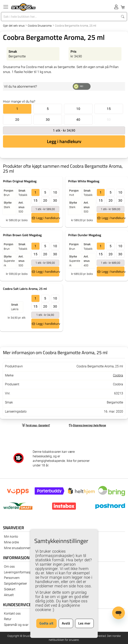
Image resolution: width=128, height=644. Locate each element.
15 (109, 109)
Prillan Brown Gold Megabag (22, 235)
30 (48, 120)
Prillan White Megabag (84, 181)
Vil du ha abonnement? (21, 86)
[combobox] (60, 17)
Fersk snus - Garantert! (38, 425)
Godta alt (46, 623)
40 (78, 120)
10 (78, 109)
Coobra (118, 375)
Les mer (84, 623)
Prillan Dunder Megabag (85, 235)
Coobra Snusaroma (40, 26)
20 (17, 120)
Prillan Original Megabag (20, 181)
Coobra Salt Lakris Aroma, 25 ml (25, 289)
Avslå (66, 623)
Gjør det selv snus (14, 26)
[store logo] (23, 7)
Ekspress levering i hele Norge (89, 425)
